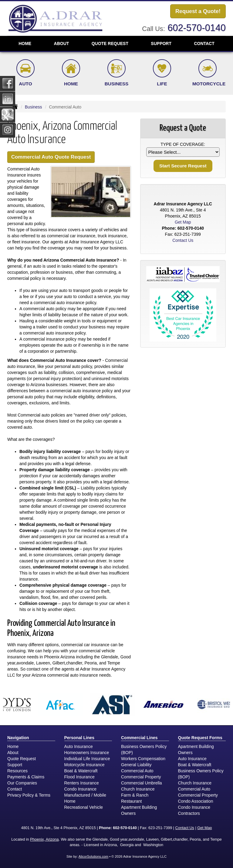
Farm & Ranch (135, 795)
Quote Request (22, 759)
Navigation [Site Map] (18, 738)
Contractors (189, 813)
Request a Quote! (198, 11)
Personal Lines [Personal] (79, 738)
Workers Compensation (143, 759)
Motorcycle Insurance (84, 765)
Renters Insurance (82, 783)
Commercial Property (141, 777)
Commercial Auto (137, 771)
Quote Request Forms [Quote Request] (200, 738)
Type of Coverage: (183, 144)
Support (15, 765)
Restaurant (131, 801)
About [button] (62, 43)
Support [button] (161, 43)
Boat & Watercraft (81, 771)
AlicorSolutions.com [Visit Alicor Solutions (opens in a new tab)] (93, 856)
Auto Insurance (79, 746)
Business (34, 107)
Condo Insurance (81, 789)
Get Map (183, 222)
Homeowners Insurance (87, 753)
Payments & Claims (26, 777)
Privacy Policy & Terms (29, 795)
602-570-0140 (197, 28)
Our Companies (22, 783)
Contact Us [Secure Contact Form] (183, 240)
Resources (17, 771)
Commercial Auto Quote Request (51, 157)
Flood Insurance (79, 777)
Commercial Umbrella (142, 783)
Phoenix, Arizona (44, 839)
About (13, 753)
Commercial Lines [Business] (139, 738)
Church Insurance (138, 789)
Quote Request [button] (110, 43)
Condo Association (196, 801)
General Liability (136, 765)
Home (25, 43)
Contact (204, 43)
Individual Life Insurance (87, 759)
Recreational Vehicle (84, 807)
